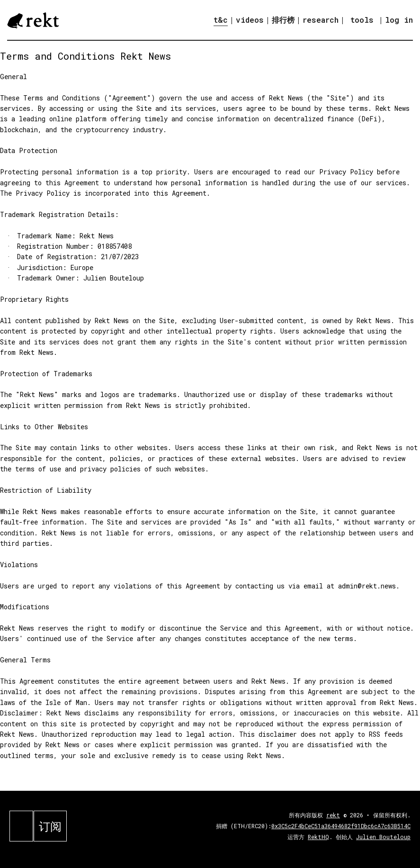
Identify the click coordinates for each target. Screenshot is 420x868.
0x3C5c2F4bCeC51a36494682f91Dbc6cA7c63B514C (341, 826)
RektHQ (318, 837)
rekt (333, 815)
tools (362, 20)
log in (399, 20)
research (321, 20)
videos (250, 20)
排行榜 (283, 20)
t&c (221, 20)
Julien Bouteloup (383, 837)
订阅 (50, 826)
